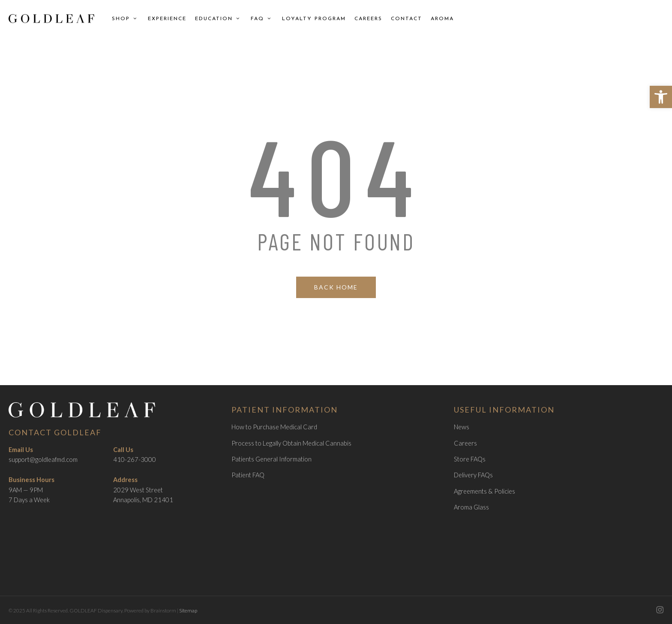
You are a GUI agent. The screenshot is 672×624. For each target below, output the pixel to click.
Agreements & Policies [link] (484, 491)
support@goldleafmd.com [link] (43, 460)
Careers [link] (465, 443)
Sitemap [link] (188, 610)
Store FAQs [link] (470, 459)
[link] (661, 97)
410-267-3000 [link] (135, 460)
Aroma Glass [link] (471, 507)
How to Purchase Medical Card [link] (274, 427)
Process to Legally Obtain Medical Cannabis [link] (291, 443)
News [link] (462, 427)
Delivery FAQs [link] (473, 475)
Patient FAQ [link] (248, 475)
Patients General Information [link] (271, 459)
